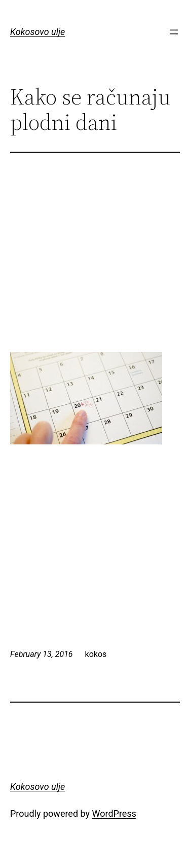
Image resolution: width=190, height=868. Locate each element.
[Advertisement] (95, 264)
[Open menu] (174, 32)
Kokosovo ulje (37, 32)
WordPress (114, 813)
